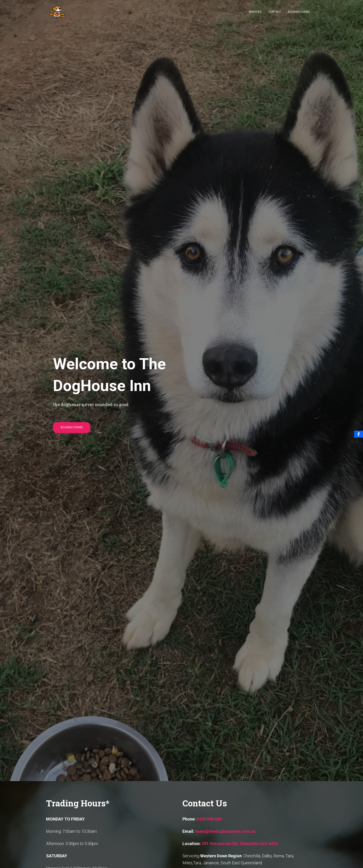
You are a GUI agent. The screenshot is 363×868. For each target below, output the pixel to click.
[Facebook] (359, 434)
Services (255, 12)
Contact (275, 12)
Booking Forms (299, 12)
